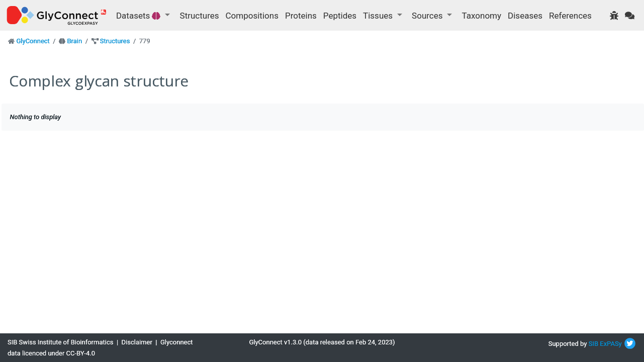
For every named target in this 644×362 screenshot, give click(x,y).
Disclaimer (137, 342)
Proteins (301, 16)
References (570, 16)
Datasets (140, 16)
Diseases (525, 16)
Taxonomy (482, 16)
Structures (200, 16)
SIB (593, 344)
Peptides (340, 16)
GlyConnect (33, 41)
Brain (74, 41)
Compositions (252, 16)
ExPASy (611, 344)
